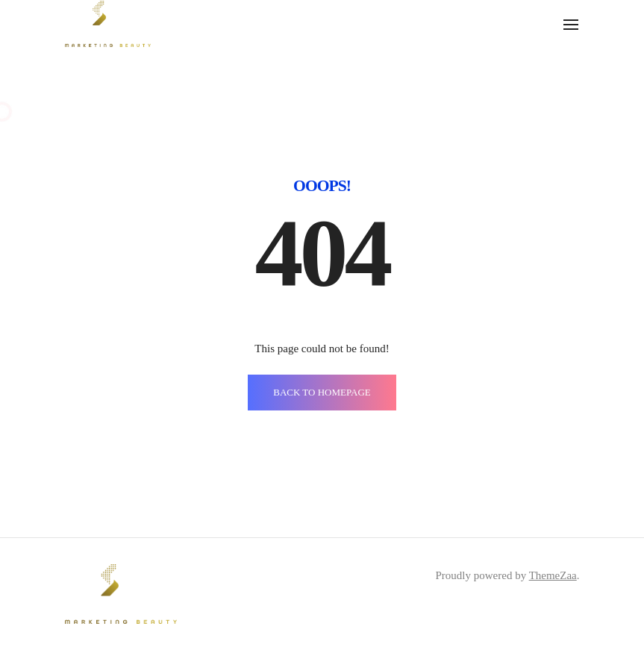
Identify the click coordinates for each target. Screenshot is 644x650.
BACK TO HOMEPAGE (322, 392)
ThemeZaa (553, 575)
